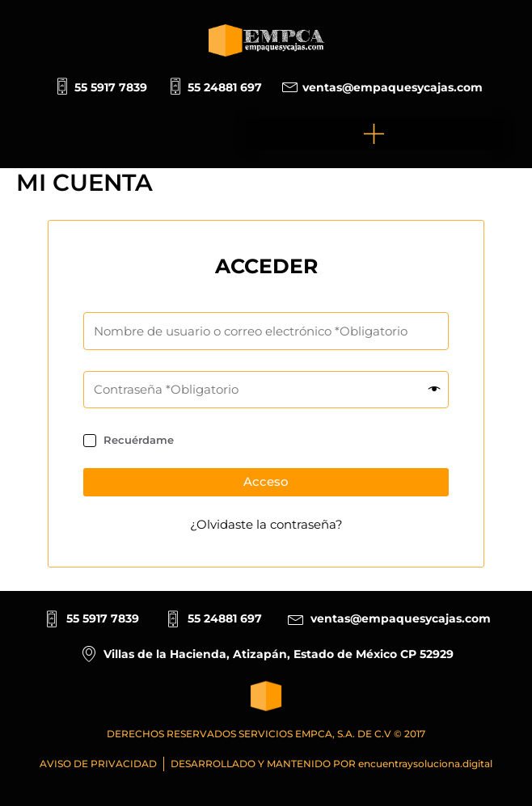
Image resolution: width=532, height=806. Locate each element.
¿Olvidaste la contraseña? (266, 525)
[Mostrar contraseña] (435, 390)
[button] (374, 135)
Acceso (266, 482)
